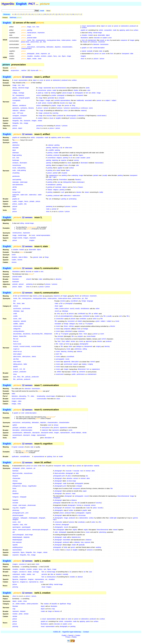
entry (59, 314)
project (50, 56)
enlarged (79, 486)
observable (101, 35)
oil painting (16, 173)
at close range (71, 481)
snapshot (15, 525)
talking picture (18, 364)
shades (76, 90)
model (61, 457)
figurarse (15, 579)
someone (73, 118)
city (61, 148)
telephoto (27, 537)
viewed (115, 530)
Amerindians (63, 180)
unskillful (51, 150)
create (43, 611)
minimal (88, 471)
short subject (17, 354)
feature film (23, 336)
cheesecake (16, 478)
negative (88, 513)
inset (14, 103)
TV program (89, 324)
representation (91, 26)
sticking (53, 93)
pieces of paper (67, 93)
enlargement (17, 486)
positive (54, 95)
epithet (15, 425)
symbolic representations (62, 100)
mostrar (15, 614)
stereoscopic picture (24, 530)
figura (23, 552)
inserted (50, 103)
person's (56, 428)
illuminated (84, 163)
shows (66, 326)
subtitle (16, 324)
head (74, 494)
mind (37, 564)
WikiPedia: (16, 18)
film (33, 40)
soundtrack (74, 301)
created (56, 153)
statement (45, 430)
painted (55, 173)
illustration (16, 279)
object (103, 26)
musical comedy (25, 347)
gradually (82, 545)
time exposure (17, 542)
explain (105, 38)
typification (15, 457)
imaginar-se (24, 582)
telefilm (16, 367)
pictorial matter (32, 38)
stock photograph (18, 535)
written (96, 314)
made (115, 30)
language (90, 301)
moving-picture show (53, 40)
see (59, 56)
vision (58, 399)
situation (85, 35)
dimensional (82, 369)
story (108, 40)
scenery (76, 160)
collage (15, 93)
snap (21, 525)
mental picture (32, 33)
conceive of (23, 564)
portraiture (23, 428)
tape (22, 311)
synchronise (26, 309)
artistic (101, 30)
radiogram (16, 518)
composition (108, 30)
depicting (55, 148)
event (102, 334)
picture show (35, 42)
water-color (24, 195)
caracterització (17, 435)
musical (16, 347)
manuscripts (99, 163)
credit (15, 314)
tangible (58, 118)
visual (84, 26)
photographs (79, 93)
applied (60, 168)
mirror (66, 111)
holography (57, 498)
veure (42, 582)
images (132, 40)
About (48, 11)
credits (15, 316)
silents (34, 357)
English (21, 4)
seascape (16, 182)
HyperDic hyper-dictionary (72, 632)
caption (22, 324)
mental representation (43, 235)
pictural (15, 126)
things (47, 257)
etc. (87, 476)
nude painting (21, 170)
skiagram (15, 520)
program (80, 336)
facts (81, 334)
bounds (62, 103)
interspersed (88, 347)
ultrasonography (71, 116)
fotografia (16, 123)
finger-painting (17, 155)
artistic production (32, 604)
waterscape (24, 182)
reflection (15, 111)
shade (74, 545)
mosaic (15, 505)
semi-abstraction (18, 185)
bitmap (15, 88)
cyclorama (24, 108)
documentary (17, 334)
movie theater (91, 336)
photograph (31, 54)
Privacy (68, 637)
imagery (49, 587)
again (61, 306)
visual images (51, 396)
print (27, 513)
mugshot (23, 508)
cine (15, 377)
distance (74, 500)
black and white (17, 473)
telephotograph (17, 537)
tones (66, 165)
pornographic (60, 359)
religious (59, 158)
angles (86, 530)
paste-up (40, 93)
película (28, 377)
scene (109, 26)
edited (68, 341)
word (50, 425)
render (34, 59)
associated (88, 100)
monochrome (42, 90)
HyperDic (8, 4)
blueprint (15, 476)
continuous (94, 42)
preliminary (78, 349)
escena (20, 260)
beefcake (15, 471)
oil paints (64, 173)
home (67, 344)
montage (21, 93)
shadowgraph (33, 518)
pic (41, 42)
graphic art (84, 30)
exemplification (25, 457)
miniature (15, 163)
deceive (79, 192)
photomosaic (32, 505)
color (89, 90)
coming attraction (19, 331)
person (116, 26)
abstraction (125, 26)
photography (64, 626)
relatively (77, 542)
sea (59, 182)
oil (71, 158)
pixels (88, 88)
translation (58, 324)
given (98, 321)
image (29, 27)
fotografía (16, 121)
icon (34, 27)
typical (84, 51)
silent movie (17, 357)
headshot (15, 494)
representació (41, 435)
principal (60, 336)
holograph (23, 497)
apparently (67, 362)
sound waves (101, 116)
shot (20, 319)
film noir (16, 339)
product (16, 372)
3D (24, 369)
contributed (81, 314)
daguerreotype (17, 483)
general (36, 257)
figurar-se (16, 582)
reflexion (22, 111)
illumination (23, 163)
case (90, 572)
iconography (16, 100)
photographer (84, 344)
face (74, 508)
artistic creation (20, 604)
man (82, 471)
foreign (84, 301)
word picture (31, 47)
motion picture (66, 40)
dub (14, 301)
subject (108, 100)
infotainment (48, 334)
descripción (36, 433)
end (120, 316)
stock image (29, 535)
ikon (38, 27)
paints (128, 30)
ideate (30, 572)
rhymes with (36, 70)
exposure (44, 54)
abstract (51, 145)
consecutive (60, 319)
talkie (25, 364)
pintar (21, 614)
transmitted (66, 540)
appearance (96, 369)
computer (61, 98)
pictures (60, 108)
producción (35, 377)
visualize (30, 56)
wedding (98, 547)
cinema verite (18, 326)
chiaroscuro (16, 90)
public (74, 374)
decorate (97, 38)
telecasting (23, 396)
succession (71, 321)
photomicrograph (18, 515)
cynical (104, 339)
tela (25, 204)
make (48, 209)
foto (21, 121)
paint (71, 155)
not (70, 572)
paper (85, 491)
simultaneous (85, 309)
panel (88, 158)
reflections (81, 116)
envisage (36, 572)
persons (71, 314)
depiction (58, 47)
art (13, 604)
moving (68, 396)
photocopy (16, 510)
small (39, 103)
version (73, 341)
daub (14, 150)
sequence (124, 40)
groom (73, 547)
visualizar (52, 579)
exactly (77, 309)
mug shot (15, 508)
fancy (55, 56)
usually (105, 175)
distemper (16, 153)
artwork (29, 279)
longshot (15, 500)
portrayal (15, 428)
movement (102, 42)
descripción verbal (47, 433)
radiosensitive (83, 518)
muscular (69, 471)
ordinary (71, 326)
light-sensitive (89, 466)
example (90, 51)
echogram (24, 116)
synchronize (17, 309)
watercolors (67, 196)
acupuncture (15, 70)
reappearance (53, 175)
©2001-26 (57, 632)
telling (90, 33)
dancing (107, 347)
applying (122, 30)
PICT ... (33, 4)
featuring (64, 352)
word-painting (41, 47)
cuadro (15, 201)
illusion (85, 42)
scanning (55, 113)
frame (14, 488)
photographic (79, 483)
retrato (40, 121)
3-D (21, 369)
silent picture (26, 357)
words (70, 430)
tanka (14, 190)
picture (96, 59)
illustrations (84, 38)
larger (71, 103)
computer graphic (24, 98)
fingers (81, 155)
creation (40, 118)
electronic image (24, 88)
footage (86, 329)
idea (52, 574)
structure (49, 116)
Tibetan (50, 190)
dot (79, 503)
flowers (81, 187)
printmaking (73, 199)
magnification (32, 486)
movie (29, 40)
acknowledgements (67, 316)
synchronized (68, 364)
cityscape (15, 148)
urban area (68, 148)
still (14, 532)
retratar (26, 614)
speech (76, 364)
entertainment (92, 40)
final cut (16, 341)
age (50, 177)
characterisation (26, 49)
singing (98, 347)
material (83, 111)
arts (50, 199)
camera (79, 466)
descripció (27, 435)
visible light (113, 518)
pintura (38, 201)
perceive (44, 574)
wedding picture (18, 547)
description (16, 430)
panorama (16, 108)
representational (39, 457)
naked (58, 170)
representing (75, 108)
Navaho (78, 180)
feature (15, 336)
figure (64, 56)
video (29, 44)
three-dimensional (123, 496)
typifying (49, 457)
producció (27, 379)
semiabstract (51, 185)
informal (58, 525)
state (101, 51)
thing (74, 105)
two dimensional (61, 88)
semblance (23, 105)
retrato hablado (76, 433)
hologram (16, 497)
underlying (75, 175)
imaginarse (23, 579)
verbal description (99, 48)
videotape (16, 311)
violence (79, 352)
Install (42, 11)
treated (91, 35)
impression (41, 33)
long (82, 542)
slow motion (17, 362)
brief (57, 354)
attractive (58, 279)
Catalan (78, 635)
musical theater (36, 347)
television (96, 44)
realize (23, 574)
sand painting (17, 180)
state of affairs (23, 257)
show (40, 59)
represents (55, 430)
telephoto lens (76, 537)
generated (51, 98)
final (59, 341)
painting (30, 30)
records (100, 508)
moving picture (41, 40)
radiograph (24, 518)
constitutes (83, 319)
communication (42, 399)
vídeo (20, 401)
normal (93, 362)
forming (79, 505)
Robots (74, 637)
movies (63, 301)
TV (28, 396)
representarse (39, 579)
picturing (15, 587)
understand (16, 574)
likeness (15, 105)
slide (132, 54)
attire (93, 471)
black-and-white (60, 473)
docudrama (27, 334)
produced (133, 26)
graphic (84, 48)
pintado (32, 201)
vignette (15, 545)
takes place (75, 362)
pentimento (16, 176)
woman (76, 478)
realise (29, 574)
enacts (102, 40)
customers (81, 331)
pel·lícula (20, 379)
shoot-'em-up (17, 352)
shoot (19, 304)
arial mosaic (22, 505)
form (83, 40)
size (73, 503)
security (99, 503)
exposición (16, 552)
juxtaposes (67, 329)
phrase (56, 425)
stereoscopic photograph (40, 530)
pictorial (15, 284)
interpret (23, 611)
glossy (15, 491)
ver (46, 579)
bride (66, 547)
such (63, 192)
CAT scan (20, 113)
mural (14, 168)
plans (69, 476)
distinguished (67, 182)
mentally (65, 574)
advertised (68, 331)
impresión (33, 238)
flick (45, 42)
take (23, 304)
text (110, 38)
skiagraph (42, 518)
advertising (103, 532)
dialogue (72, 324)
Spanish (71, 635)
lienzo (26, 201)
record (57, 311)
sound (72, 309)
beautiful (54, 604)
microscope (82, 515)
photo (38, 54)
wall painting (21, 168)
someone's (68, 508)
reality (101, 192)
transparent (126, 54)
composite (87, 505)
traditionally (80, 100)
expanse (64, 160)
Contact (86, 632)
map (14, 609)
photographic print (59, 476)
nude (14, 170)
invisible (72, 577)
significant (63, 604)
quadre (20, 204)
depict (29, 59)
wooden (83, 158)
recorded (69, 466)
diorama (31, 108)
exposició (16, 555)
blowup (24, 486)
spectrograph (26, 527)
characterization (67, 47)
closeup (15, 481)
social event (60, 374)
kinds (79, 329)
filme (19, 377)
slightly (75, 530)
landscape (16, 160)
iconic (33, 235)
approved (89, 341)
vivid (91, 48)
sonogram (16, 116)
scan (14, 113)
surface (84, 28)
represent (16, 611)
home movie (17, 344)
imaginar (31, 579)
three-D (16, 369)
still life (15, 187)
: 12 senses (23, 77)
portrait (54, 209)
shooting (70, 352)
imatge (26, 123)
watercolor (16, 195)
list (65, 314)
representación (65, 433)
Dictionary (7, 14)
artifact (59, 372)
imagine (83, 56)
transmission (104, 44)
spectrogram (17, 527)
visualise (37, 56)
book (69, 163)
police (95, 508)
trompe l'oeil (16, 192)
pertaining (40, 126)
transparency (20, 95)
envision (44, 56)
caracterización (17, 433)
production (23, 372)
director (113, 326)
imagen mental (17, 238)
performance (81, 374)
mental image (97, 33)
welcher (24, 70)
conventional (51, 158)
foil (13, 95)
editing (85, 349)
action (97, 309)
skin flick (16, 359)
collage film (17, 329)
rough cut (16, 349)
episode (23, 321)
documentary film (37, 334)
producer (109, 341)
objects (65, 187)
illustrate (15, 606)
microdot (15, 503)
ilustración (27, 121)
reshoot (16, 306)
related (80, 321)
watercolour (33, 195)
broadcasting (41, 396)
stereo (14, 530)
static (56, 532)
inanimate (58, 187)
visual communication (19, 399)
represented (47, 88)
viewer (87, 192)
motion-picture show (65, 298)
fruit (74, 187)
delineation (50, 47)
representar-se (34, 582)
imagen (34, 121)
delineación (27, 433)
